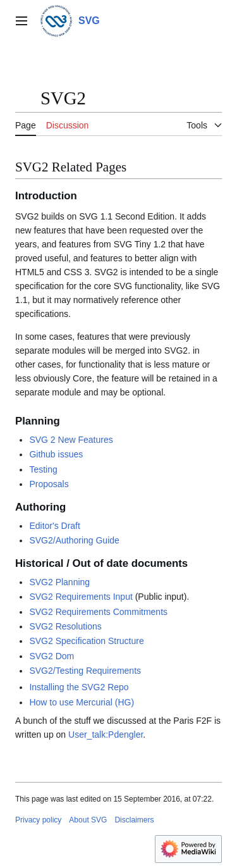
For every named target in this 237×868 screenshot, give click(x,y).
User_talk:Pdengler (106, 735)
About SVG (88, 820)
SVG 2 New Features (71, 440)
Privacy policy (38, 820)
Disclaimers (134, 820)
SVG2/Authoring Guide (74, 540)
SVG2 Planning (59, 582)
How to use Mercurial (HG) (82, 702)
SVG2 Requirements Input (81, 597)
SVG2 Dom (52, 656)
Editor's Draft (54, 526)
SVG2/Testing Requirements (85, 671)
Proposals (49, 484)
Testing (43, 469)
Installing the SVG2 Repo (79, 687)
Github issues (56, 454)
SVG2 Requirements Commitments (98, 612)
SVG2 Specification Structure (86, 641)
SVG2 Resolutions (65, 626)
